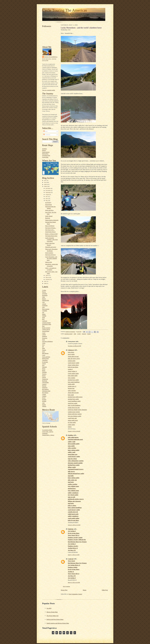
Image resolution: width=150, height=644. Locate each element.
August (47, 194)
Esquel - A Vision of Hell (51, 234)
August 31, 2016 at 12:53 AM (74, 525)
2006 (45, 283)
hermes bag (71, 388)
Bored (44, 370)
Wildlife (44, 316)
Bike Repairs (45, 353)
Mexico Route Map (52, 612)
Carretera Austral (46, 323)
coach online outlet (73, 373)
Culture (44, 335)
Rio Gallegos (45, 389)
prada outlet (71, 384)
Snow (44, 352)
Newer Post (64, 590)
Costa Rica (45, 360)
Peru (43, 365)
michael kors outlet (73, 380)
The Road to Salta (47, 324)
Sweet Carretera (49, 253)
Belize (44, 369)
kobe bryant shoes (73, 367)
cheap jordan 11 (72, 371)
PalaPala (71, 529)
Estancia (44, 374)
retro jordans (72, 378)
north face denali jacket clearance (77, 410)
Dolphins (44, 372)
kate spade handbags (74, 382)
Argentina (45, 294)
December (48, 188)
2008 (45, 186)
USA (43, 307)
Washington (45, 379)
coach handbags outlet (74, 401)
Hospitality (45, 295)
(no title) (49, 608)
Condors (44, 396)
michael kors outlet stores (75, 397)
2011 (45, 180)
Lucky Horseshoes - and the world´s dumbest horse (51, 258)
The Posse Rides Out (53, 616)
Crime (44, 343)
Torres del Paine (46, 357)
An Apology (48, 202)
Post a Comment (67, 586)
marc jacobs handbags (74, 405)
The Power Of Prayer (50, 255)
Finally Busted (49, 216)
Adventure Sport (46, 391)
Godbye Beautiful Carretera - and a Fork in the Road (51, 240)
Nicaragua (45, 338)
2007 (45, 281)
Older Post (105, 590)
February (48, 279)
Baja (43, 319)
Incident (44, 401)
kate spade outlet (73, 376)
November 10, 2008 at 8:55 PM (75, 346)
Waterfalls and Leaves (51, 247)
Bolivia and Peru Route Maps (55, 619)
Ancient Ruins (46, 331)
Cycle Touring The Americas (65, 10)
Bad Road (45, 381)
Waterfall (44, 367)
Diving (44, 398)
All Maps (45, 149)
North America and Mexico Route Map (58, 623)
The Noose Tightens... (51, 228)
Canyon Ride (45, 382)
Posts (45, 131)
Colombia (45, 311)
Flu (43, 347)
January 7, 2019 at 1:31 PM (74, 555)
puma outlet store (73, 420)
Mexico (44, 150)
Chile (44, 297)
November (48, 190)
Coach (44, 333)
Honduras (45, 336)
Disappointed (48, 205)
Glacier (44, 364)
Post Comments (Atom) (75, 594)
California (45, 321)
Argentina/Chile (46, 155)
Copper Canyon (46, 329)
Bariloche (48, 218)
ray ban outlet (72, 422)
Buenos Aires (46, 358)
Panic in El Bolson (50, 226)
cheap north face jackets (75, 414)
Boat (43, 326)
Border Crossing (46, 328)
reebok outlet (72, 361)
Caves (44, 355)
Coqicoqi (71, 559)
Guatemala (45, 305)
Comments (47, 135)
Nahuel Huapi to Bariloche (52, 220)
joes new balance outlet (75, 416)
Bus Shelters (45, 393)
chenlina (71, 435)
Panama (44, 350)
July (47, 196)
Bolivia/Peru (45, 154)
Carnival (44, 384)
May (47, 201)
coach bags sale (72, 418)
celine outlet (71, 425)
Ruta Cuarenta (46, 309)
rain (43, 312)
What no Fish (48, 262)
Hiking (44, 314)
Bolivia (44, 299)
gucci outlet (71, 354)
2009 (45, 184)
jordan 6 (70, 369)
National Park (46, 300)
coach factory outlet (74, 363)
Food (43, 340)
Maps (44, 348)
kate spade (71, 395)
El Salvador (45, 362)
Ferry (44, 345)
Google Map (45, 157)
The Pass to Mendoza (47, 341)
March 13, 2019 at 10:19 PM (74, 582)
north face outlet (73, 403)
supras (70, 427)
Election (44, 386)
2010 (45, 182)
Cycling (44, 290)
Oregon (44, 377)
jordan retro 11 (72, 386)
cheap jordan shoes (73, 365)
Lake (43, 403)
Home (85, 590)
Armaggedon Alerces (50, 232)
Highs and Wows (49, 210)
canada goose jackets (74, 412)
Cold (43, 302)
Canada (44, 394)
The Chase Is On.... (50, 230)
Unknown (71, 350)
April (47, 275)
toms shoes (71, 352)
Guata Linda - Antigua (48, 432)
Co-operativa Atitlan (47, 430)
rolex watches (72, 390)
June (47, 199)
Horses (44, 376)
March (47, 277)
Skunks (44, 405)
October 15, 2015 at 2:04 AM (74, 431)
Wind (44, 317)
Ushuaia (44, 406)
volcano (44, 304)
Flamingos (45, 387)
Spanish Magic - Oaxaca (48, 435)
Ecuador (44, 399)
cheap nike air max (73, 356)
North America (46, 152)
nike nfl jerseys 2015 (74, 358)
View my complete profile (49, 90)
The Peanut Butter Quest (51, 236)
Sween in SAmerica (51, 57)
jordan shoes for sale (74, 408)
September (48, 192)
